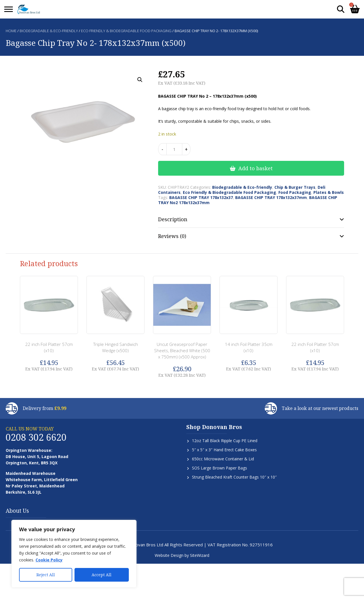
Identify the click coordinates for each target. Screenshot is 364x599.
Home (11, 31)
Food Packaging (295, 192)
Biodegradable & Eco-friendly (49, 31)
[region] (74, 554)
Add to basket (256, 168)
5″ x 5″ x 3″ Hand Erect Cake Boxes (224, 450)
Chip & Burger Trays (295, 187)
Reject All (46, 575)
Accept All (102, 575)
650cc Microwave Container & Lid (223, 459)
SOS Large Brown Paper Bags (220, 468)
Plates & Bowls (329, 192)
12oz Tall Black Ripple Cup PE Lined (225, 441)
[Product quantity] (174, 149)
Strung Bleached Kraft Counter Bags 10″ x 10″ (234, 477)
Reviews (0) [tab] (172, 236)
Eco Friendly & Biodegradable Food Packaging (126, 31)
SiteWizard (200, 555)
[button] (140, 80)
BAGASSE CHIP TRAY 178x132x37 (201, 197)
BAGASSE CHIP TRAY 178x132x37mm (271, 197)
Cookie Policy (49, 560)
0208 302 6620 (36, 437)
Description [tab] (173, 219)
